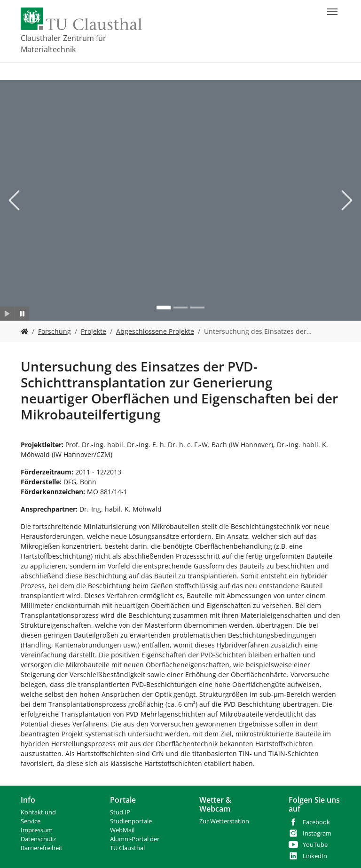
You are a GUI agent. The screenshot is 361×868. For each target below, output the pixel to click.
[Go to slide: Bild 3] (197, 308)
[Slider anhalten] (22, 314)
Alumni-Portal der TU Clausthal (135, 844)
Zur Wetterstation (224, 821)
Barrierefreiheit (42, 848)
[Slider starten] (7, 314)
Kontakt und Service (38, 817)
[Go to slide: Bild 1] (164, 308)
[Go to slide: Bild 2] (180, 308)
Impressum (37, 830)
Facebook (316, 822)
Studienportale (131, 821)
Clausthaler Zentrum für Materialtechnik (63, 44)
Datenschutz (38, 839)
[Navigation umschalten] (332, 12)
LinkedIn (315, 856)
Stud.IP (120, 812)
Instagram (317, 833)
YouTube (315, 845)
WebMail (122, 830)
